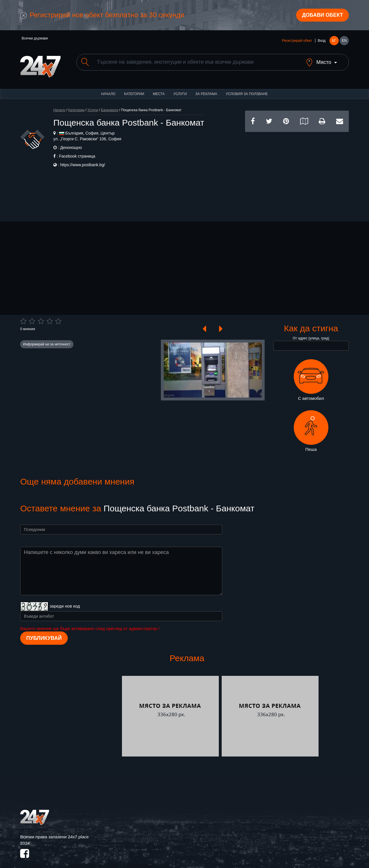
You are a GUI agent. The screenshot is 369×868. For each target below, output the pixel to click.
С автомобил (311, 375)
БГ (334, 41)
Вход (322, 41)
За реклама (206, 89)
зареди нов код (65, 601)
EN (344, 41)
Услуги (180, 89)
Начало (108, 89)
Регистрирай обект (297, 41)
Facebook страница (77, 152)
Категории (134, 89)
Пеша (311, 426)
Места (159, 89)
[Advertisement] (297, 168)
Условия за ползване (247, 89)
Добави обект (322, 15)
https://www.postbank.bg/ (83, 160)
